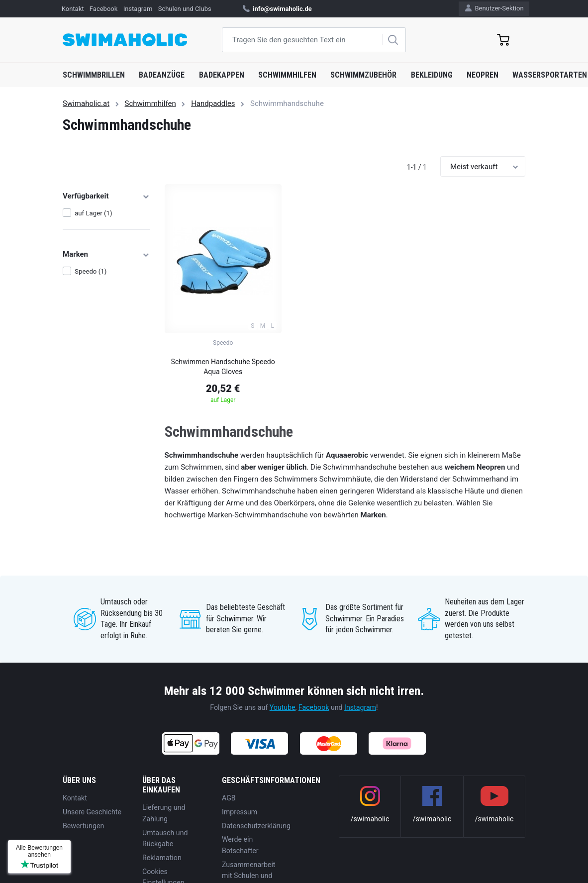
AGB (229, 798)
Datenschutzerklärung (256, 826)
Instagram (138, 9)
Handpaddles (213, 103)
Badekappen (222, 75)
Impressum (240, 812)
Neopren (483, 75)
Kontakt (73, 9)
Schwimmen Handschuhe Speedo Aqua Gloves (223, 367)
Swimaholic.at (86, 103)
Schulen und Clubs (185, 9)
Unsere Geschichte (92, 812)
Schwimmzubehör (363, 75)
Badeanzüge (162, 75)
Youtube (283, 707)
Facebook (103, 9)
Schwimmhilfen (287, 75)
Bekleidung (432, 75)
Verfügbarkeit (106, 196)
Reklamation (162, 858)
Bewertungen (83, 826)
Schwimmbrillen (94, 75)
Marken (106, 254)
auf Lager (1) (93, 213)
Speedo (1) (91, 271)
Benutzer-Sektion (494, 8)
